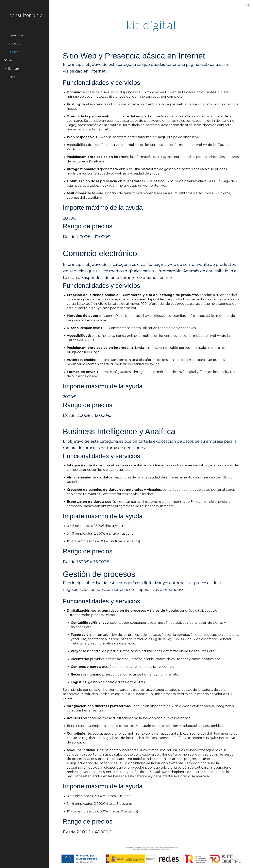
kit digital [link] (14, 52)
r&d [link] (10, 60)
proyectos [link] (15, 43)
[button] (248, 6)
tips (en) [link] (13, 68)
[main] (151, 25)
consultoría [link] (15, 35)
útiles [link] (11, 77)
